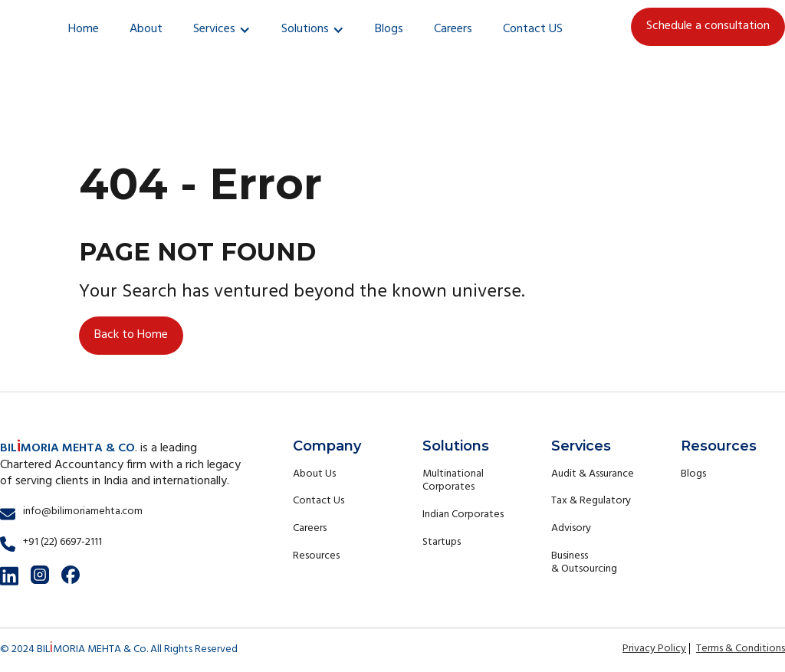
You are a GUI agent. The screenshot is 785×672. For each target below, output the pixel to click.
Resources (316, 556)
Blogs (389, 29)
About (146, 29)
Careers (453, 29)
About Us (314, 474)
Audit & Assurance (593, 474)
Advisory (571, 528)
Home (84, 29)
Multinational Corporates (453, 481)
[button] (222, 30)
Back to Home (131, 335)
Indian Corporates (463, 515)
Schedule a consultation (708, 26)
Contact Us (319, 501)
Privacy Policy (654, 649)
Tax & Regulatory (591, 501)
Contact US (533, 29)
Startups (442, 542)
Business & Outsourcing (584, 563)
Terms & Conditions (741, 649)
